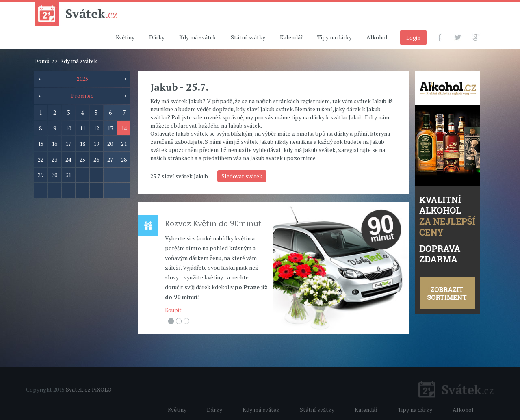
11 (82, 128)
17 (68, 144)
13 (110, 128)
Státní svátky (248, 37)
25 (82, 159)
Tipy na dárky (335, 37)
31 (68, 175)
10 (68, 128)
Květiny (125, 37)
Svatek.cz (78, 389)
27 (110, 159)
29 (41, 175)
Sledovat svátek (242, 176)
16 (54, 144)
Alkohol (377, 37)
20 (110, 144)
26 (96, 159)
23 (54, 159)
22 (41, 159)
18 (82, 144)
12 (96, 128)
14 (124, 128)
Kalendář (291, 37)
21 (124, 144)
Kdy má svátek (198, 37)
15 (41, 144)
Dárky (157, 37)
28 (124, 159)
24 (68, 159)
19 (96, 144)
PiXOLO (102, 389)
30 (54, 175)
